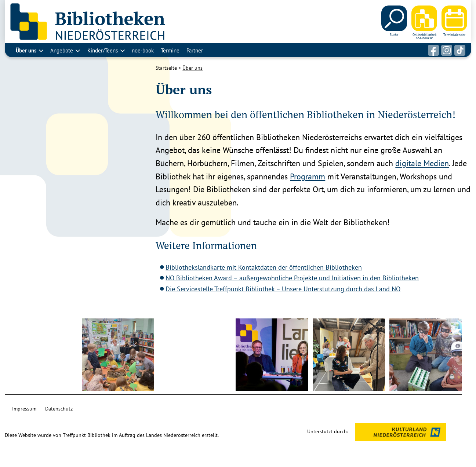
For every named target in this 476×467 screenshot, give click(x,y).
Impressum (24, 409)
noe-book (143, 50)
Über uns (26, 50)
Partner (195, 50)
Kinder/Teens (103, 50)
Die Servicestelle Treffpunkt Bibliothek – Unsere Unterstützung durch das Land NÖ (283, 289)
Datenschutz (59, 409)
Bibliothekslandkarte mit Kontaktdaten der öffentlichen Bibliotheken (264, 267)
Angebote (62, 50)
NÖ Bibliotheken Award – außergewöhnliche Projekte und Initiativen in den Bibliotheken (292, 278)
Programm (308, 176)
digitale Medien (422, 163)
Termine (170, 50)
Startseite (166, 68)
